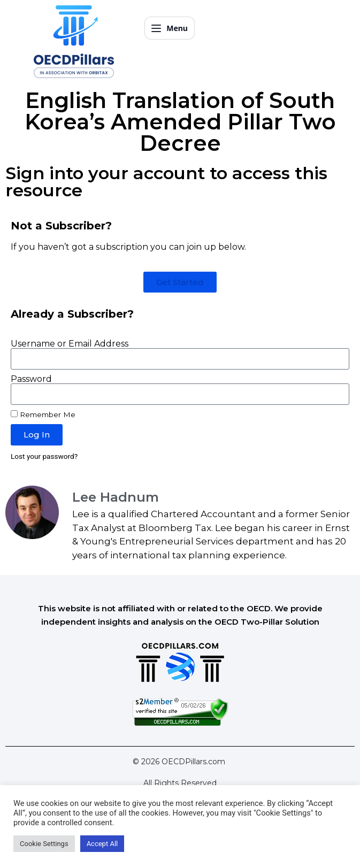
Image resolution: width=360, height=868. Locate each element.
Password (31, 379)
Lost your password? (44, 456)
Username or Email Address (70, 344)
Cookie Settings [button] (44, 844)
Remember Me (43, 414)
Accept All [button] (102, 844)
